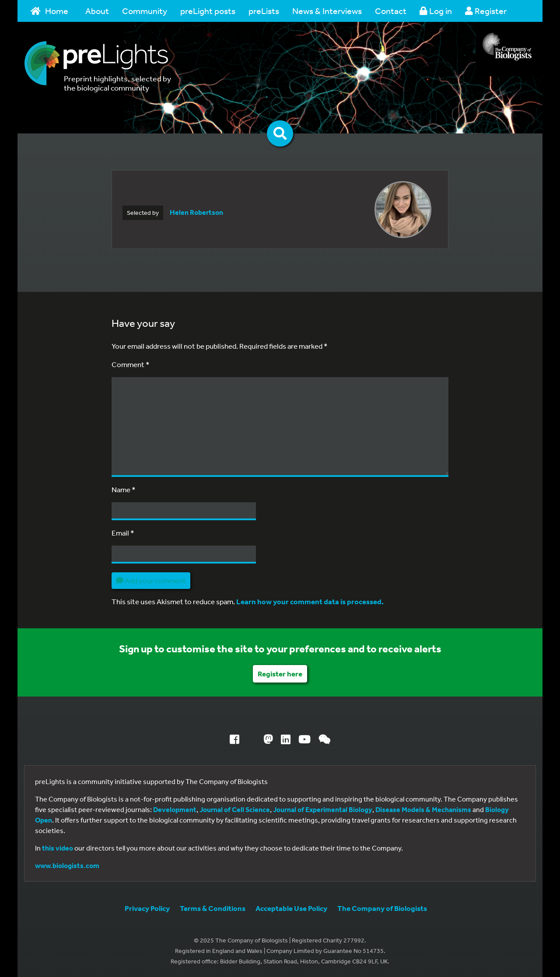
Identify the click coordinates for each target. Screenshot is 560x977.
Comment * (131, 364)
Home (49, 11)
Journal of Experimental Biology (323, 809)
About (97, 11)
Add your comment (151, 580)
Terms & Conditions (213, 908)
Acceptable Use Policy (291, 908)
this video (58, 848)
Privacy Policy (147, 908)
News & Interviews (327, 11)
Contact (391, 11)
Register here (280, 674)
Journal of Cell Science (235, 809)
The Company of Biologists (382, 908)
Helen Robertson (196, 212)
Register (486, 11)
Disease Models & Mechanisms (423, 809)
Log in (436, 11)
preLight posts (208, 11)
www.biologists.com (67, 865)
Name (124, 489)
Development (175, 809)
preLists (264, 11)
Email (123, 533)
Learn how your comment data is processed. (310, 601)
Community (145, 11)
